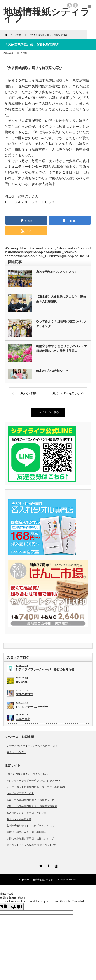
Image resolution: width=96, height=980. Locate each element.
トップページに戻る (48, 412)
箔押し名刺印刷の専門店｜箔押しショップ (30, 839)
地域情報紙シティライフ (45, 880)
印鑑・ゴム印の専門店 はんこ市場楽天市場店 (32, 806)
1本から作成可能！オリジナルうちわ (27, 774)
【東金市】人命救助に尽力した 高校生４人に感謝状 (61, 299)
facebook (75, 5)
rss (69, 5)
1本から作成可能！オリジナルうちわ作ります (32, 746)
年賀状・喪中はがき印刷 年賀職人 (26, 832)
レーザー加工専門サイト (20, 793)
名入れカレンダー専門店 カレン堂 (26, 813)
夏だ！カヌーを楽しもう (67, 393)
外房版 (24, 53)
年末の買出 (23, 719)
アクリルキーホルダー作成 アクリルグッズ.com (33, 781)
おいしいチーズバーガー (32, 707)
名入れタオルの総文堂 (19, 819)
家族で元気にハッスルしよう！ (57, 272)
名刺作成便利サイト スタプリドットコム (30, 826)
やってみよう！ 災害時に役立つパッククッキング (62, 324)
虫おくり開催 (28, 393)
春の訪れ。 (23, 682)
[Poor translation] (16, 907)
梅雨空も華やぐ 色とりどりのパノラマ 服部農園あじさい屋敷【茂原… (62, 349)
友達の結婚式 (24, 694)
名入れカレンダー (16, 752)
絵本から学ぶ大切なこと (52, 371)
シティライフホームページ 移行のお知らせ (45, 669)
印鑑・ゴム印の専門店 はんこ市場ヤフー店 (30, 800)
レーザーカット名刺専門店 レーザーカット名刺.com (36, 787)
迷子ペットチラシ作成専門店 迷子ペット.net (31, 845)
